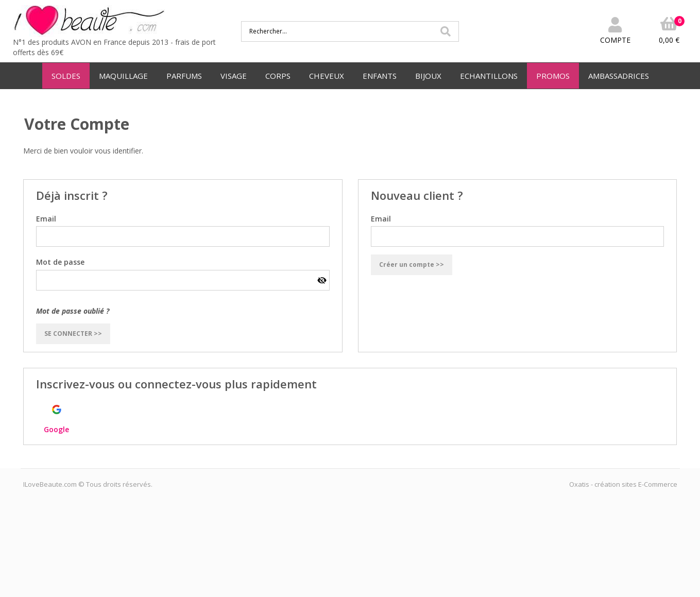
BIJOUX (428, 76)
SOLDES (66, 76)
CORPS (278, 76)
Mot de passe (60, 262)
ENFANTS (380, 76)
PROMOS (553, 76)
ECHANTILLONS (489, 76)
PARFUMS (184, 76)
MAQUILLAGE (123, 76)
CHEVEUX (327, 76)
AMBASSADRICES (619, 76)
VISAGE (234, 76)
